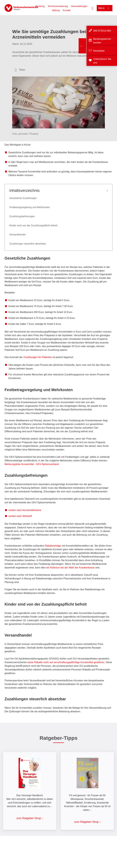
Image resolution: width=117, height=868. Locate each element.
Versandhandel (17, 235)
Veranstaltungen (79, 6)
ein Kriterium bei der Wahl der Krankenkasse (70, 568)
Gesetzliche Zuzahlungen (23, 198)
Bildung (56, 10)
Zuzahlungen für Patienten (38, 357)
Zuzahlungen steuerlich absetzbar (28, 244)
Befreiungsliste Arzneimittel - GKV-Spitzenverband (32, 464)
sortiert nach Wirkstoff (20, 516)
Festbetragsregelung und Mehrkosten (30, 207)
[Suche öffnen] (92, 8)
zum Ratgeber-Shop (29, 818)
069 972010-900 (102, 31)
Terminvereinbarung (58, 6)
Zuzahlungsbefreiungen (22, 216)
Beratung (40, 6)
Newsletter (99, 51)
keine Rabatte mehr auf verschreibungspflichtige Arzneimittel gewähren (66, 662)
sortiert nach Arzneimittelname (25, 510)
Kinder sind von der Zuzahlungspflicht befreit (33, 225)
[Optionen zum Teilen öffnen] (20, 70)
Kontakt (67, 10)
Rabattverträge (53, 546)
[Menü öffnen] (105, 8)
